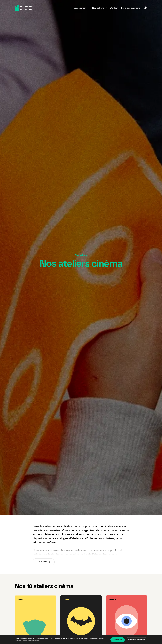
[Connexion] (145, 8)
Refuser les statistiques (136, 640)
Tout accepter (118, 640)
